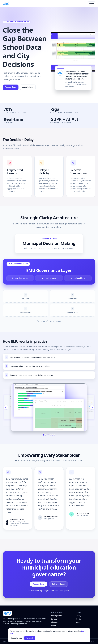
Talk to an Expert (59, 584)
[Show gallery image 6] (55, 435)
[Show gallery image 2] (46, 435)
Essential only (17, 638)
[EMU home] (6, 4)
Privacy (78, 616)
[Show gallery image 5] (52, 435)
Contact (54, 625)
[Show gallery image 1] (43, 435)
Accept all (30, 638)
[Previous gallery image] (6, 407)
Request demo (11, 87)
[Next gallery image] (92, 407)
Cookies (78, 619)
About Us (55, 622)
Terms (78, 622)
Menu (92, 4)
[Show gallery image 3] (48, 435)
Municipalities (28, 87)
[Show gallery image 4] (50, 435)
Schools (54, 619)
